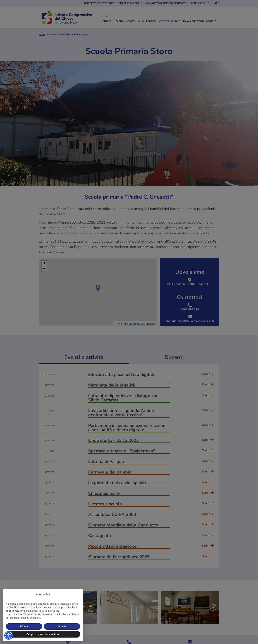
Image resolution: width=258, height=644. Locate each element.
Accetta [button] (62, 626)
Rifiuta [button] (24, 626)
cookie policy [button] (52, 611)
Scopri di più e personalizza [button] (43, 634)
